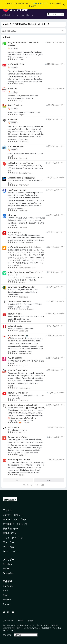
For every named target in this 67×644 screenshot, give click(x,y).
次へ (49, 480)
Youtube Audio (15, 314)
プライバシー (8, 621)
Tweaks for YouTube (17, 437)
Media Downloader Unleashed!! (22, 405)
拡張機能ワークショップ (15, 524)
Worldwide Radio (16, 146)
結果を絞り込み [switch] (33, 31)
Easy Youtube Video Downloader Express (23, 44)
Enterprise (8, 573)
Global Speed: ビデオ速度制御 (21, 178)
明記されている (13, 625)
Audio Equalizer (15, 105)
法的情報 (30, 621)
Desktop (7, 564)
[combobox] (55, 14)
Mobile (6, 569)
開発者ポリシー (11, 533)
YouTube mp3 (14, 232)
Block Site (12, 89)
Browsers (8, 586)
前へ (18, 480)
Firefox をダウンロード (42, 3)
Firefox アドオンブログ (15, 519)
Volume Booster (15, 326)
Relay (6, 595)
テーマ (15, 15)
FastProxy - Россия (17, 190)
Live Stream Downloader (19, 302)
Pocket (7, 604)
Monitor (7, 600)
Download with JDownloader (21, 287)
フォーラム (9, 542)
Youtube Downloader (18, 370)
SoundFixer (13, 119)
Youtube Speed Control (19, 460)
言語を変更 (7, 635)
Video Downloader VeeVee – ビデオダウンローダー (25, 274)
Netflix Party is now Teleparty (22, 163)
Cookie (20, 621)
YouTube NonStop (16, 64)
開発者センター (11, 528)
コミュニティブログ (13, 538)
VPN (5, 591)
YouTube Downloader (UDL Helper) (24, 247)
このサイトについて (13, 515)
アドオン (7, 510)
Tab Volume (13, 428)
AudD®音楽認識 (15, 358)
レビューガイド (11, 551)
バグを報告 (9, 547)
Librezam (12, 215)
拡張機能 (6, 15)
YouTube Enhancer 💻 (18, 336)
